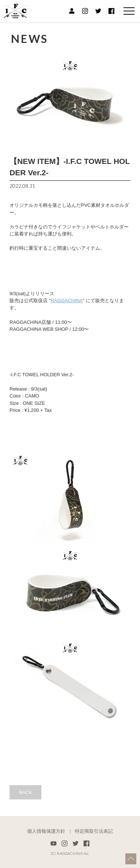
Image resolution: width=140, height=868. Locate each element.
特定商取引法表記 (94, 831)
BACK (25, 792)
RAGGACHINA (67, 301)
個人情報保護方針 (46, 831)
